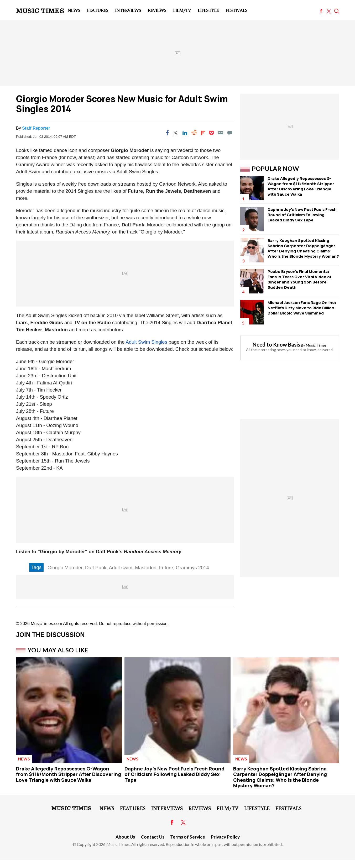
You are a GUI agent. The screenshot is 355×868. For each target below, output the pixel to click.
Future (166, 568)
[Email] (221, 133)
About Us (125, 837)
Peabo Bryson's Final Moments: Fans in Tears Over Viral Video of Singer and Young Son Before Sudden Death (300, 279)
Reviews (157, 10)
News (74, 10)
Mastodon (146, 568)
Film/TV (182, 10)
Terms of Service (188, 837)
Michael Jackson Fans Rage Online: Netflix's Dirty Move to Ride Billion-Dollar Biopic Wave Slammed (302, 308)
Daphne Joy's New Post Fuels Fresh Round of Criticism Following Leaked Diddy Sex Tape (302, 215)
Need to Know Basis (276, 344)
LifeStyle (208, 10)
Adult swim (121, 568)
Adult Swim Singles (147, 342)
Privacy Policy (225, 837)
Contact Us (153, 837)
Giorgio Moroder (65, 568)
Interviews (128, 10)
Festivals (236, 10)
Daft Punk (96, 568)
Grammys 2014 (192, 568)
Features (98, 10)
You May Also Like (58, 650)
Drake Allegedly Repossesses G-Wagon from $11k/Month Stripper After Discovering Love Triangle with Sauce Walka (301, 186)
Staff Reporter (36, 128)
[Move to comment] (230, 133)
